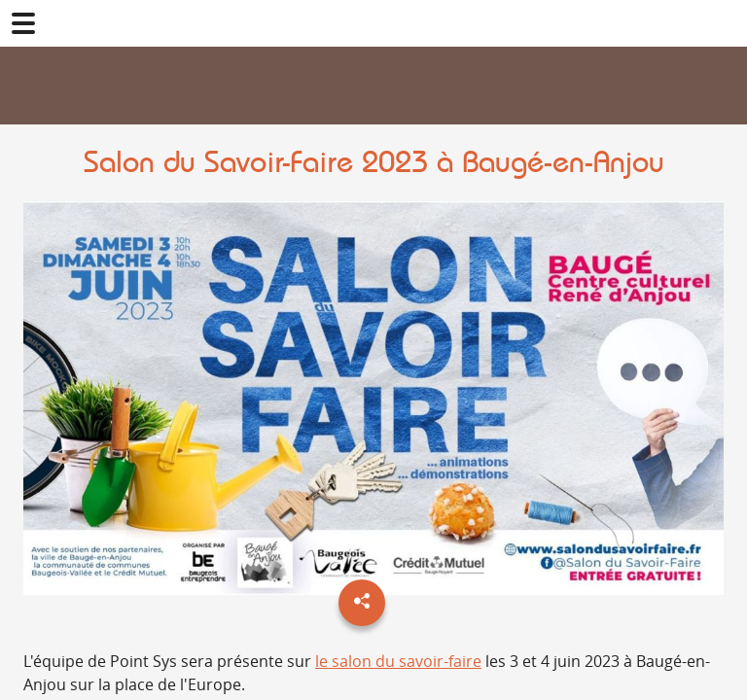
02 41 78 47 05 (724, 23)
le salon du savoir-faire (398, 661)
